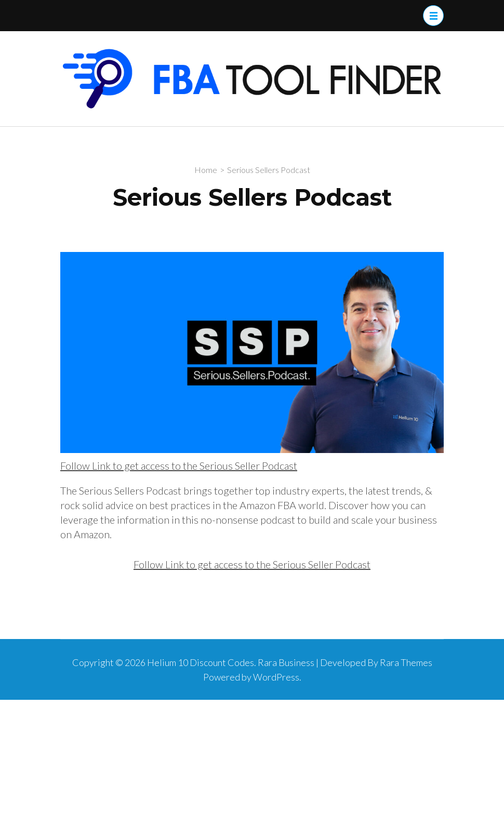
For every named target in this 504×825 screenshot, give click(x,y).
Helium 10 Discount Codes (201, 662)
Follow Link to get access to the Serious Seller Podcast (179, 465)
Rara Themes (406, 662)
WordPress (276, 677)
